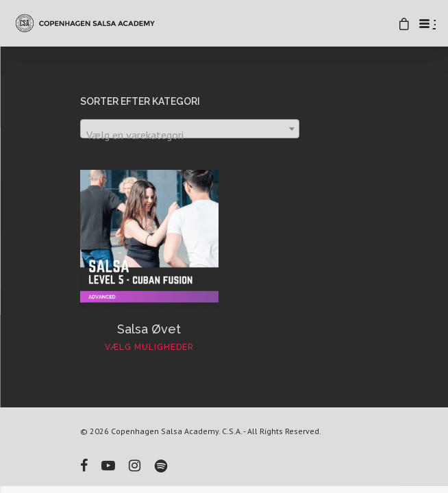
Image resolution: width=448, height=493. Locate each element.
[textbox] (190, 135)
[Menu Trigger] (424, 23)
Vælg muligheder (149, 347)
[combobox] (190, 129)
